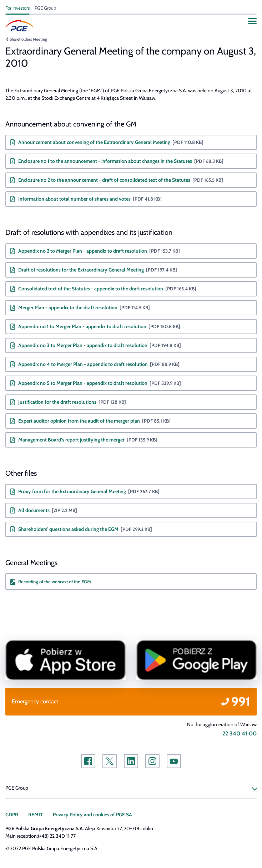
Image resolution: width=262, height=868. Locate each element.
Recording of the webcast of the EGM (55, 582)
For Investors (17, 8)
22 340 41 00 (240, 733)
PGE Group (45, 8)
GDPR (12, 815)
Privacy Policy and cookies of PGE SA (92, 815)
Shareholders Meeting (28, 39)
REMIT (36, 815)
